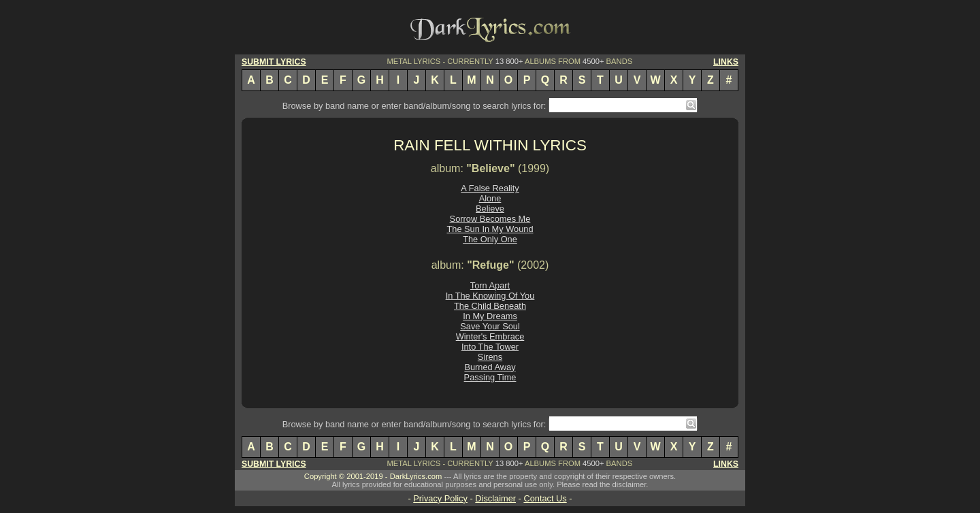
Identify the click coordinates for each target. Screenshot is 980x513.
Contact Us (545, 498)
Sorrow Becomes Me (490, 219)
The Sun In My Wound (490, 229)
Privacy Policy (440, 498)
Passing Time (490, 377)
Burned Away (490, 367)
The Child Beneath (490, 306)
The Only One (490, 239)
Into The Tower (490, 347)
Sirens (490, 357)
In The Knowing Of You (490, 296)
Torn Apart (490, 285)
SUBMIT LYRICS (274, 62)
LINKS (726, 62)
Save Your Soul (490, 326)
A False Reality (490, 188)
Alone (490, 198)
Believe (490, 209)
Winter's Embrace (490, 336)
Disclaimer (495, 498)
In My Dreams (490, 316)
